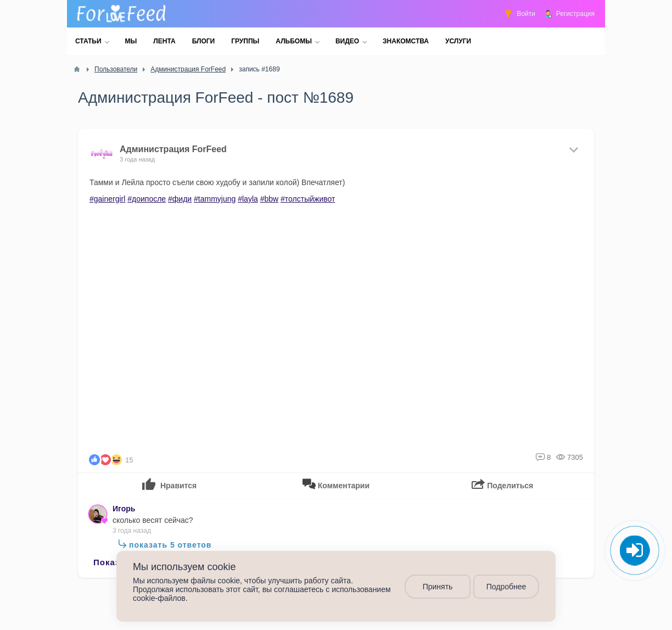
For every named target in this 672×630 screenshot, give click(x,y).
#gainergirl (107, 199)
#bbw (269, 199)
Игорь (124, 509)
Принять (438, 587)
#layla (248, 199)
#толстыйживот (308, 199)
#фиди (180, 199)
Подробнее (506, 587)
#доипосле (147, 199)
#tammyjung (215, 199)
